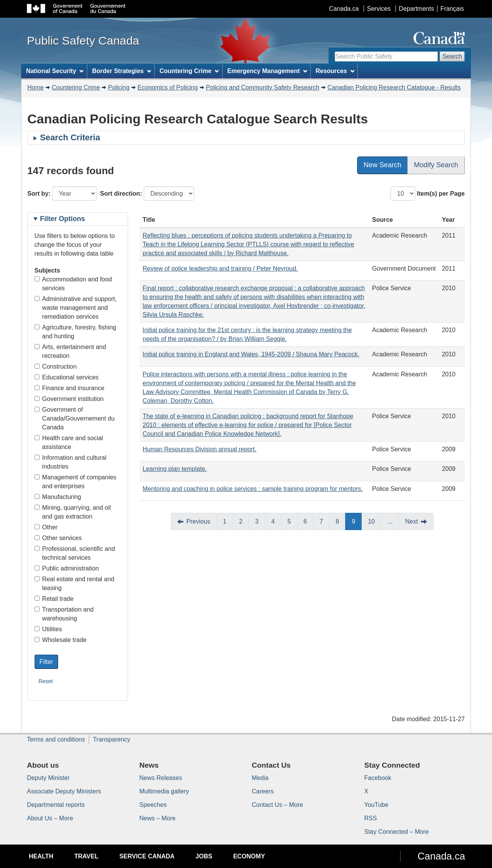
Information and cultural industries (71, 462)
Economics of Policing (168, 87)
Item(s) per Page (441, 194)
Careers (263, 791)
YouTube (376, 805)
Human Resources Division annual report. (199, 449)
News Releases (161, 778)
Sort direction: (121, 194)
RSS (371, 818)
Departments (417, 9)
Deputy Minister (48, 778)
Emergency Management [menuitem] (267, 71)
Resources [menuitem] (335, 71)
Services (379, 9)
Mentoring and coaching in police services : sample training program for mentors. (253, 489)
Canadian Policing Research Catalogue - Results (394, 87)
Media (260, 778)
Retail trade (54, 599)
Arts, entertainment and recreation (70, 351)
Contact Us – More (277, 805)
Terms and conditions (56, 739)
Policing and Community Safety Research (263, 87)
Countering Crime (76, 87)
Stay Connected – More (397, 832)
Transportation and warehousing (64, 614)
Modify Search (436, 165)
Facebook (378, 778)
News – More (158, 818)
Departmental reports (56, 805)
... (390, 521)
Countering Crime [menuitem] (189, 71)
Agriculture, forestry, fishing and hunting (76, 332)
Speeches (153, 805)
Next (411, 521)
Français (452, 9)
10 (371, 521)
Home (36, 87)
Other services (58, 538)
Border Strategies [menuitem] (122, 71)
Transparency (112, 739)
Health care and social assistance (69, 442)
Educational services (67, 377)
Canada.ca (344, 9)
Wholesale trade (61, 640)
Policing (119, 87)
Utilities (48, 629)
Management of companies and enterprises (76, 482)
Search (452, 56)
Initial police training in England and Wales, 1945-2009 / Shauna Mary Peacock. (251, 354)
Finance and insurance (70, 388)
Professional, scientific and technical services (75, 553)
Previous (198, 521)
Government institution (69, 399)
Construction (56, 367)
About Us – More (50, 818)
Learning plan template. (175, 469)
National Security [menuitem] (55, 71)
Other (46, 527)
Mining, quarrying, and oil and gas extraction (73, 512)
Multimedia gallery (164, 791)
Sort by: (39, 194)
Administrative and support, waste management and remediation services (76, 308)
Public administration (67, 568)
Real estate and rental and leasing (75, 584)
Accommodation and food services (73, 284)
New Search (382, 165)
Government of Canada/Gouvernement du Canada (75, 418)
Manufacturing (58, 497)
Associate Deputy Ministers (64, 791)
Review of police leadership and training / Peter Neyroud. (220, 269)
